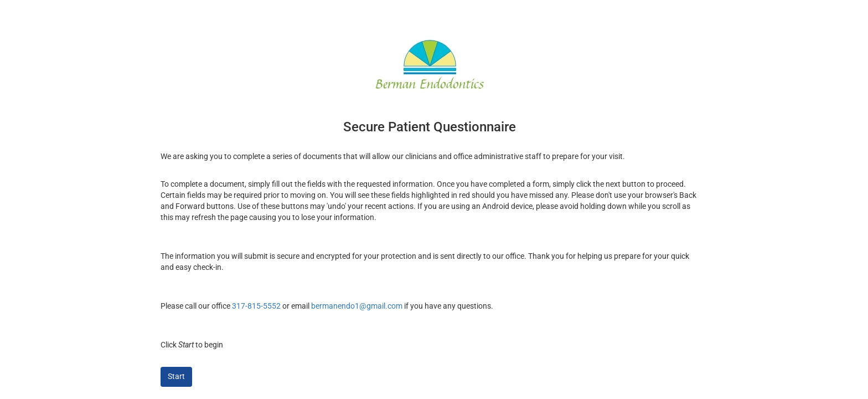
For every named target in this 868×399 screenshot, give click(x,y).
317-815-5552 (256, 306)
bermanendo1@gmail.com (357, 306)
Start (176, 376)
